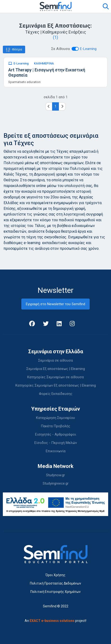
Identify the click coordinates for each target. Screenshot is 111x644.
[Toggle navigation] (9, 6)
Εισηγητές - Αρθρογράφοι (56, 434)
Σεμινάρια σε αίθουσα (55, 360)
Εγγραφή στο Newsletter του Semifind (55, 304)
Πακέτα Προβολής (55, 426)
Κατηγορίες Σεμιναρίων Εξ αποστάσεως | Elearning (56, 385)
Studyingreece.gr (56, 483)
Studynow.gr (55, 475)
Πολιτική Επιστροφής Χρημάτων (55, 592)
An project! (55, 621)
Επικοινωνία (56, 451)
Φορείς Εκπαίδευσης (56, 394)
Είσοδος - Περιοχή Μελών (56, 443)
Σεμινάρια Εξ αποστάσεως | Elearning (56, 369)
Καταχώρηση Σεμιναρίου (55, 418)
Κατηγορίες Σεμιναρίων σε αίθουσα (55, 377)
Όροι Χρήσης (55, 575)
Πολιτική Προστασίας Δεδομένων (55, 583)
